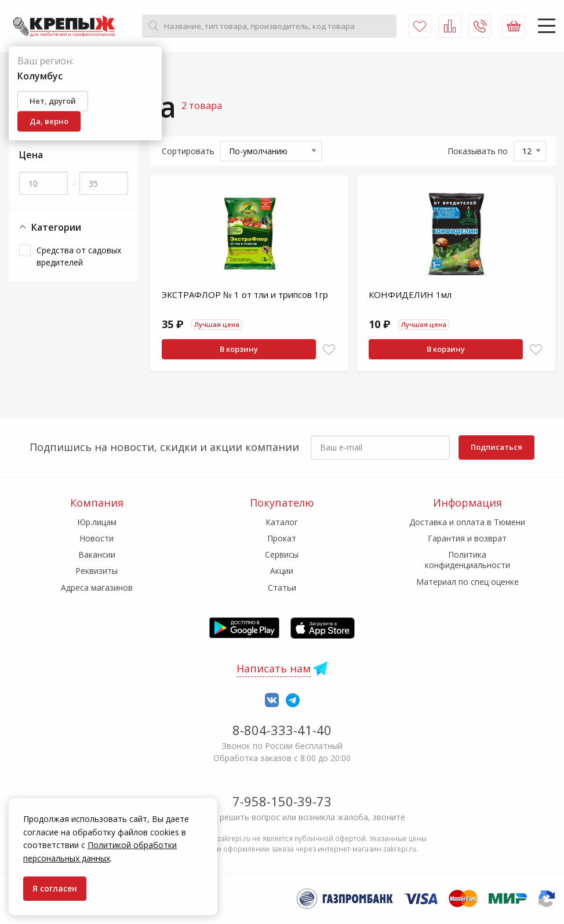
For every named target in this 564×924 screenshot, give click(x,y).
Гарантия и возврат (467, 538)
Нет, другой (53, 101)
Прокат (282, 538)
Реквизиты (97, 571)
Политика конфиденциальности (467, 560)
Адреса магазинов (97, 587)
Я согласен (55, 888)
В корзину (239, 349)
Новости (97, 538)
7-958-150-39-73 (282, 801)
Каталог (282, 522)
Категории (50, 228)
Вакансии (97, 554)
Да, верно (49, 121)
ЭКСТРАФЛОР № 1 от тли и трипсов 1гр (245, 294)
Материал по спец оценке (467, 582)
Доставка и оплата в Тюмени (467, 522)
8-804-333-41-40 (282, 730)
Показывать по (478, 151)
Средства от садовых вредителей (79, 256)
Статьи (282, 587)
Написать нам (274, 668)
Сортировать (188, 151)
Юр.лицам (97, 522)
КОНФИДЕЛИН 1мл (410, 294)
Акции (282, 571)
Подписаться (496, 447)
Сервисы (282, 554)
